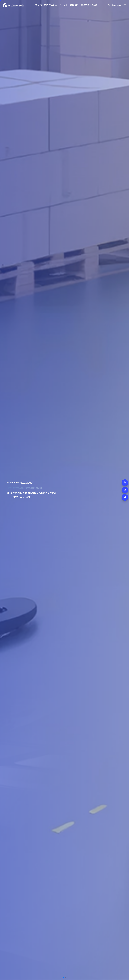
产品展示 (54, 5)
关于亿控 (44, 5)
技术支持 (85, 5)
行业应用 (64, 5)
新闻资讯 (75, 5)
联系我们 (94, 5)
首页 (37, 5)
